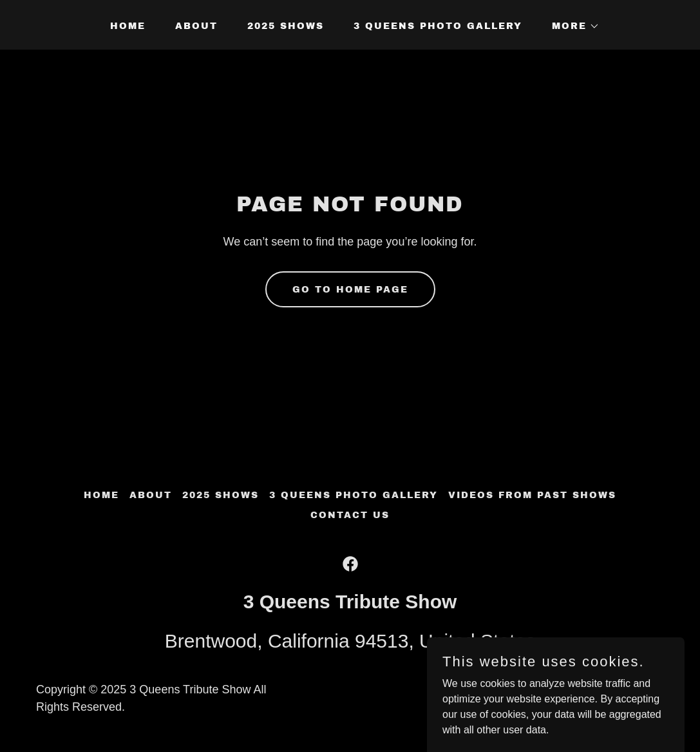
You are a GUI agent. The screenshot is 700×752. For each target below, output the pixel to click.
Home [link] (128, 26)
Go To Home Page (350, 290)
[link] (350, 564)
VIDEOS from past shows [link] (532, 495)
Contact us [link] (350, 515)
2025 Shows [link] (286, 26)
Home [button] (101, 495)
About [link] (196, 26)
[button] (571, 26)
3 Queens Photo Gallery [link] (438, 26)
